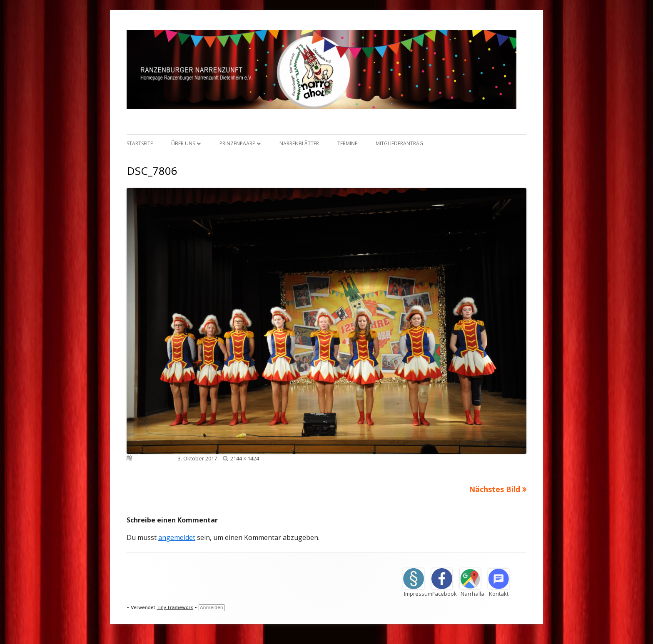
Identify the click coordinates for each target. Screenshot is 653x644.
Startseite (140, 143)
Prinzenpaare (237, 143)
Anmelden (212, 608)
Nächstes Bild (495, 489)
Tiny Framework (175, 608)
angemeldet (177, 537)
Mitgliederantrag (399, 143)
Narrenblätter (299, 143)
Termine (347, 143)
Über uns (183, 143)
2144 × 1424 (245, 458)
